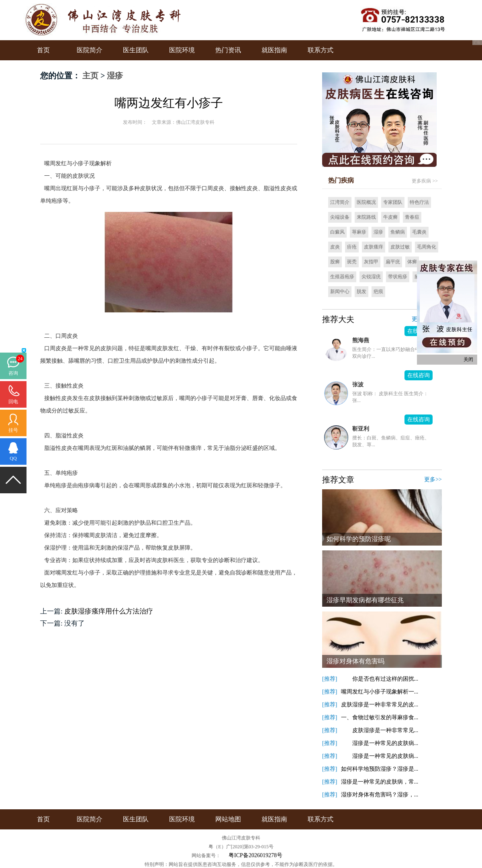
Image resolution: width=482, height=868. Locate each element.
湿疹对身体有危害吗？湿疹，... (380, 795)
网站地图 (228, 819)
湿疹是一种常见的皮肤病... (380, 743)
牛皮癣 (390, 217)
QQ (13, 458)
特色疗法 (419, 202)
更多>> (433, 479)
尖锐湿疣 (371, 277)
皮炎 (335, 247)
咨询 (13, 373)
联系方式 (321, 50)
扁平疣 (393, 262)
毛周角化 (427, 247)
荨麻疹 (359, 232)
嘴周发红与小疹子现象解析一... (380, 692)
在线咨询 (419, 375)
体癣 (412, 262)
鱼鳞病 (398, 232)
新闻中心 (340, 291)
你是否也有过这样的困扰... (380, 679)
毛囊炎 (419, 232)
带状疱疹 (398, 277)
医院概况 (366, 202)
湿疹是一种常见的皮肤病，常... (380, 782)
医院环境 (182, 50)
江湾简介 (340, 202)
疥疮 (352, 247)
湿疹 (115, 76)
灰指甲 (371, 262)
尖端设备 (340, 217)
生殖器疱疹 (342, 277)
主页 (90, 76)
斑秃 (352, 262)
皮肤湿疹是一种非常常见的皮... (380, 705)
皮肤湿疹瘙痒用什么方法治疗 (109, 611)
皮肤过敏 (400, 247)
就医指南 (274, 50)
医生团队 (136, 50)
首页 (43, 50)
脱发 (361, 291)
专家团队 (393, 202)
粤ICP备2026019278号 (255, 855)
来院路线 (366, 217)
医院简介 (90, 50)
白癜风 (337, 232)
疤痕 (378, 291)
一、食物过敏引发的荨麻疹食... (380, 717)
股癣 (335, 262)
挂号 (13, 430)
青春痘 (412, 217)
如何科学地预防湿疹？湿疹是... (380, 769)
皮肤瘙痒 (374, 247)
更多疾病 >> (425, 181)
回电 (13, 402)
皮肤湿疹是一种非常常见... (380, 730)
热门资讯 (228, 50)
